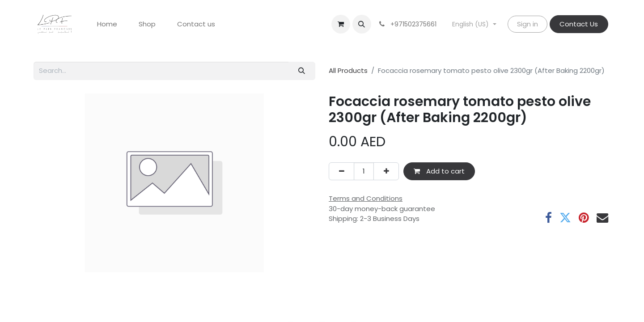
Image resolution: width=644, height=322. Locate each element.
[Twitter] (565, 218)
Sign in (527, 24)
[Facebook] (549, 218)
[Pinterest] (584, 218)
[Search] (302, 71)
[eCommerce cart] (341, 24)
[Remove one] (341, 172)
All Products (348, 70)
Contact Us (579, 24)
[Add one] (386, 172)
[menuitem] (107, 24)
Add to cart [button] (439, 171)
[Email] (602, 218)
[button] (362, 24)
